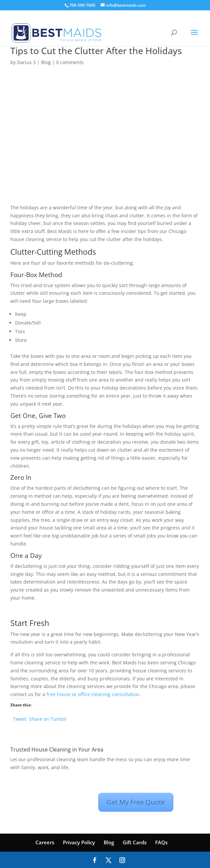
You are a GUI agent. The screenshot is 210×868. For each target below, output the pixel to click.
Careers (45, 842)
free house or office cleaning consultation (93, 694)
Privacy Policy (79, 842)
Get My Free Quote (136, 802)
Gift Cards (135, 842)
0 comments (70, 62)
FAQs (161, 842)
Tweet (20, 718)
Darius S (26, 62)
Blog (46, 62)
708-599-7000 (82, 5)
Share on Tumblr (48, 718)
